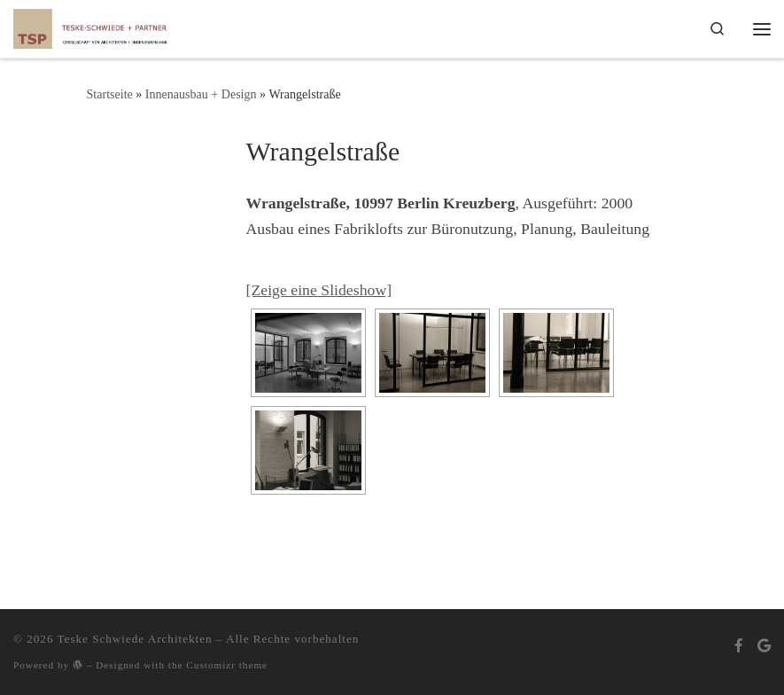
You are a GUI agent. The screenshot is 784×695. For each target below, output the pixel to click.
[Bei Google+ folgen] (764, 646)
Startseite (110, 94)
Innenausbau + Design (201, 94)
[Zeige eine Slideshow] (319, 290)
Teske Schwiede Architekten (135, 639)
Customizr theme (227, 665)
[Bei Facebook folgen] (739, 646)
